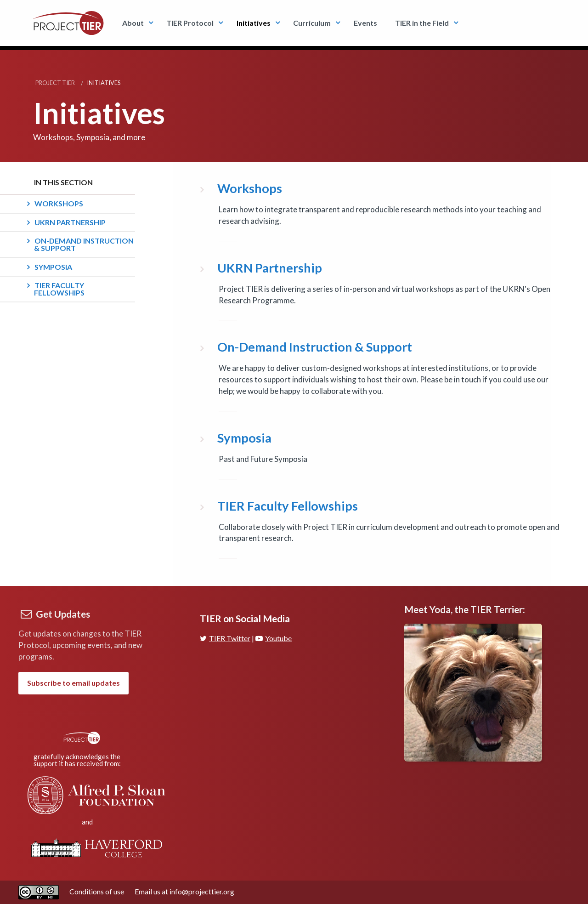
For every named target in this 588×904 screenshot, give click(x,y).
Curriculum (312, 23)
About (133, 23)
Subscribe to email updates (73, 683)
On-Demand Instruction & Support (84, 244)
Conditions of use (97, 891)
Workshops (59, 203)
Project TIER (55, 83)
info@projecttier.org (202, 891)
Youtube (274, 638)
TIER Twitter (225, 638)
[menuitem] (135, 23)
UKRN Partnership (70, 222)
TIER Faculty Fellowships (59, 289)
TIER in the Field (422, 23)
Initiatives (254, 23)
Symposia (53, 267)
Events (365, 23)
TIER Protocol (190, 23)
